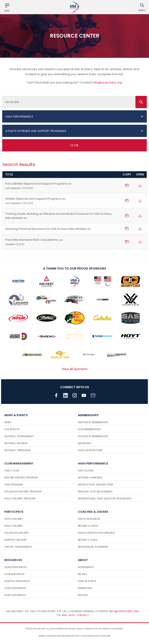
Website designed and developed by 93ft (59, 636)
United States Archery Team (96, 485)
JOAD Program (14, 485)
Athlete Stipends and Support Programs (61, 201)
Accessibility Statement (111, 629)
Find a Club (11, 471)
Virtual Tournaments (18, 547)
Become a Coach (88, 526)
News (8, 422)
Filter (74, 145)
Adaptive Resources (17, 581)
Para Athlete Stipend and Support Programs (61, 186)
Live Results (12, 429)
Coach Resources (89, 519)
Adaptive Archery (15, 540)
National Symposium (18, 450)
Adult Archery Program (20, 499)
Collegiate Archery (17, 533)
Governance (86, 567)
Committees (85, 588)
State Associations (90, 450)
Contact (83, 615)
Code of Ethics (87, 581)
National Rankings (90, 478)
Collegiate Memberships (93, 436)
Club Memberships (89, 429)
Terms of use (91, 629)
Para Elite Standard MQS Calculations (61, 242)
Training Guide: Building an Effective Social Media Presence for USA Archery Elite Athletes (58, 216)
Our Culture (86, 471)
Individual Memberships (93, 422)
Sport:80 (106, 636)
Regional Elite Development (95, 492)
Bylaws (82, 574)
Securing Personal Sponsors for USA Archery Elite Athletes (48, 229)
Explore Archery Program (21, 478)
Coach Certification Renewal (97, 533)
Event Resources (15, 595)
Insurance (85, 443)
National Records (16, 443)
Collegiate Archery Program (23, 492)
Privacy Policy (76, 629)
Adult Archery (14, 526)
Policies (83, 595)
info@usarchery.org (107, 82)
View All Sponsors (75, 369)
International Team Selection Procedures (105, 499)
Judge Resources (15, 588)
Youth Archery (14, 519)
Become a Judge (88, 540)
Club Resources (15, 574)
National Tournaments (19, 436)
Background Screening (93, 547)
